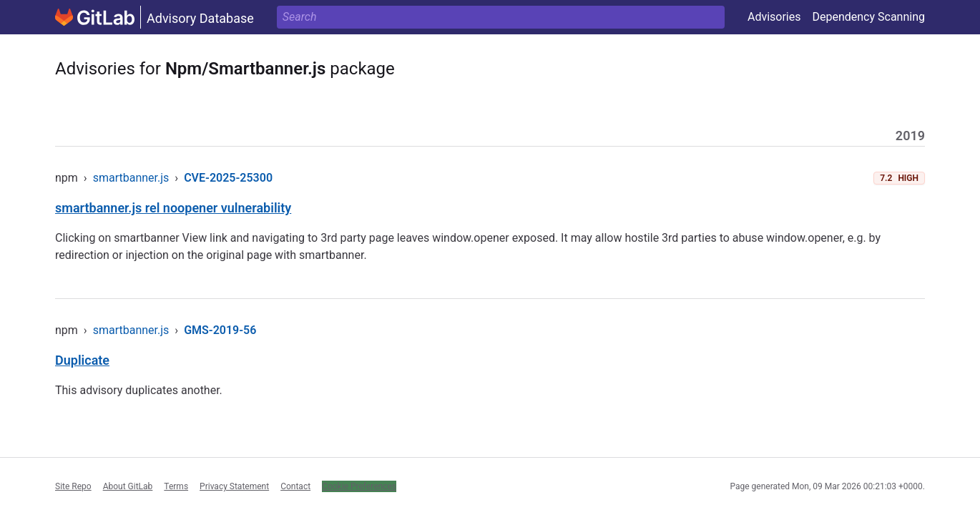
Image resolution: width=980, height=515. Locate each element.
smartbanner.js (131, 178)
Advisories (774, 17)
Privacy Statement (234, 486)
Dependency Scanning (868, 17)
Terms (176, 486)
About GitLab (128, 486)
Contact (295, 486)
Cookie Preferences (359, 486)
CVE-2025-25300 (228, 178)
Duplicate (82, 360)
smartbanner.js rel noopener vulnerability (173, 208)
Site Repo (73, 486)
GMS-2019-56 (220, 330)
